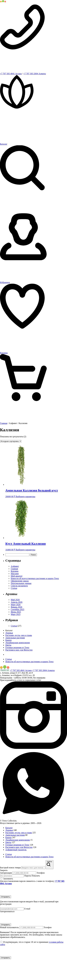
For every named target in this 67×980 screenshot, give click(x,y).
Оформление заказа (20, 581)
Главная (4, 423)
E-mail (15, 909)
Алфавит (15, 566)
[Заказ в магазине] (11, 441)
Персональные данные (21, 583)
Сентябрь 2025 (17, 609)
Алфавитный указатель (16, 850)
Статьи (14, 588)
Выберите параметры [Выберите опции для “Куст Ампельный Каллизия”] (25, 550)
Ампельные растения (15, 638)
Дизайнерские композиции (18, 643)
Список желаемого (19, 586)
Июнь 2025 (16, 612)
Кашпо (8, 640)
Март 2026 (16, 605)
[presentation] (20, 890)
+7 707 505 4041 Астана (11, 74)
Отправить (6, 897)
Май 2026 (15, 600)
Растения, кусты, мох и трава (19, 635)
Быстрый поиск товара (10, 868)
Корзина (15, 571)
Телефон (28, 873)
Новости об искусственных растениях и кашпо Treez (35, 578)
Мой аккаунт (17, 576)
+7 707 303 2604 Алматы (35, 74)
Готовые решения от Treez (17, 647)
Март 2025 (16, 614)
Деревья (9, 633)
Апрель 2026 (17, 602)
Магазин (15, 574)
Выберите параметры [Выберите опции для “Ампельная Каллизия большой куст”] (25, 496)
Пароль (20, 876)
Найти (50, 864)
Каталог (9, 828)
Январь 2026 (16, 607)
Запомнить (7, 879)
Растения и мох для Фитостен (19, 650)
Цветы (8, 645)
